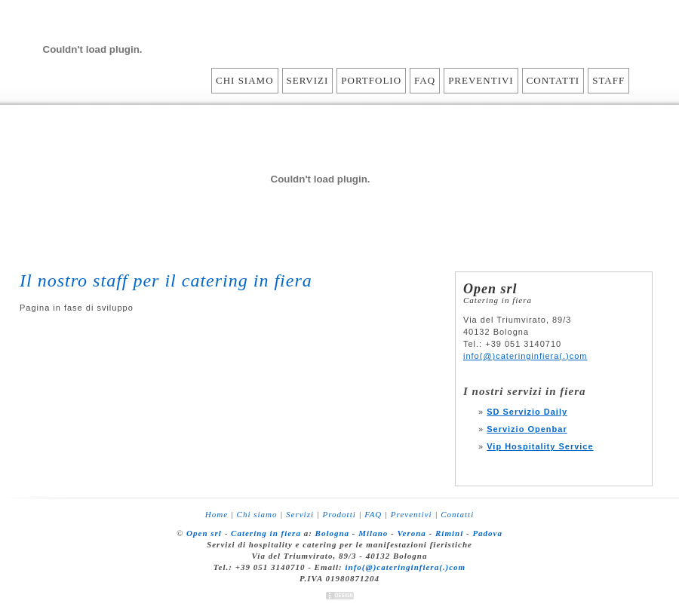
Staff (608, 80)
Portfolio (371, 80)
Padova (487, 533)
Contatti (553, 80)
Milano (373, 533)
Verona (411, 533)
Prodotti (339, 514)
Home (217, 514)
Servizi (308, 80)
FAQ (425, 80)
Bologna (333, 533)
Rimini (449, 533)
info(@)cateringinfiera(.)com (525, 356)
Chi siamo (245, 80)
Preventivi (481, 80)
